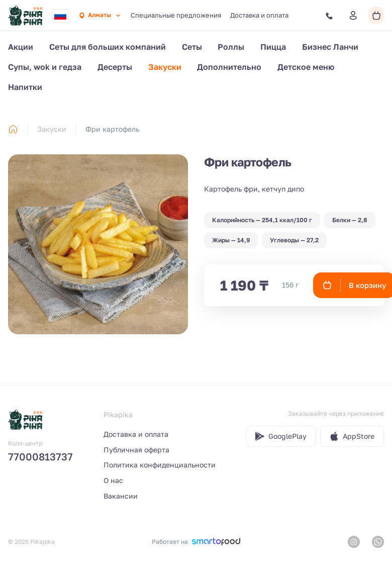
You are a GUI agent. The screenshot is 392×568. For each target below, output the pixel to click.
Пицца (273, 47)
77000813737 (40, 456)
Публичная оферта (136, 450)
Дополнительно (229, 67)
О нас (113, 480)
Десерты (115, 67)
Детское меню (306, 67)
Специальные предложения (176, 15)
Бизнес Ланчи (330, 47)
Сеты (192, 47)
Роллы (231, 47)
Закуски (165, 67)
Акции (21, 47)
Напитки (25, 87)
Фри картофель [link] (112, 129)
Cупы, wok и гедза (45, 67)
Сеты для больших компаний (108, 47)
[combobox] (60, 16)
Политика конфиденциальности (160, 465)
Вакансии (121, 496)
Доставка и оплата (259, 15)
